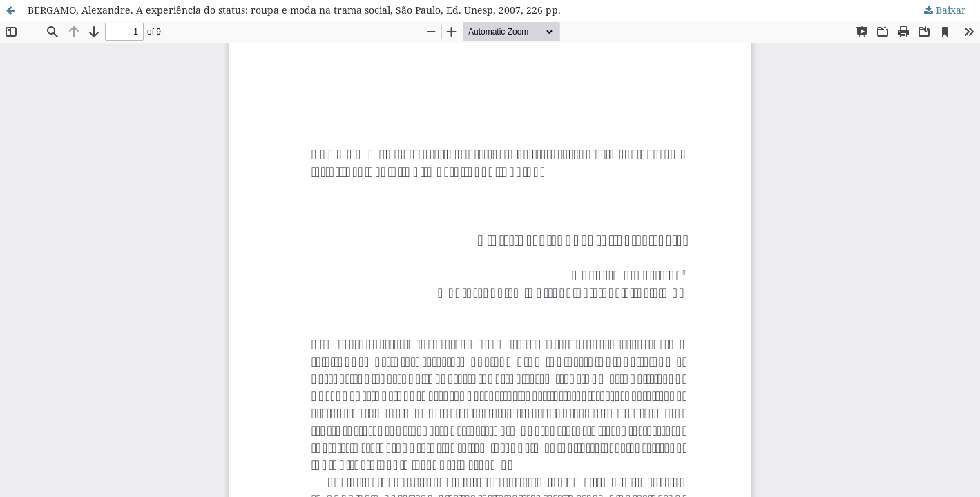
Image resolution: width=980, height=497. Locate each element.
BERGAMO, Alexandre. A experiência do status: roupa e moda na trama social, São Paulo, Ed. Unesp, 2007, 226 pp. (294, 10)
